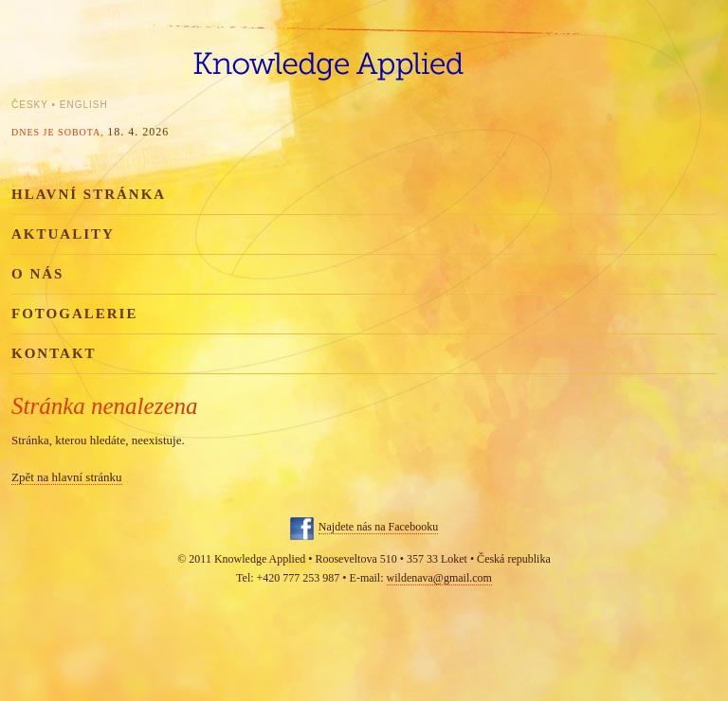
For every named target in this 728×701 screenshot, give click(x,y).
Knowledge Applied (364, 54)
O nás (37, 274)
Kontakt (54, 353)
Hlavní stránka (89, 194)
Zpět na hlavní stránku (67, 477)
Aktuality (63, 234)
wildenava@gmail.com (439, 578)
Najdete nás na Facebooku (378, 527)
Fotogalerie (74, 314)
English (84, 105)
